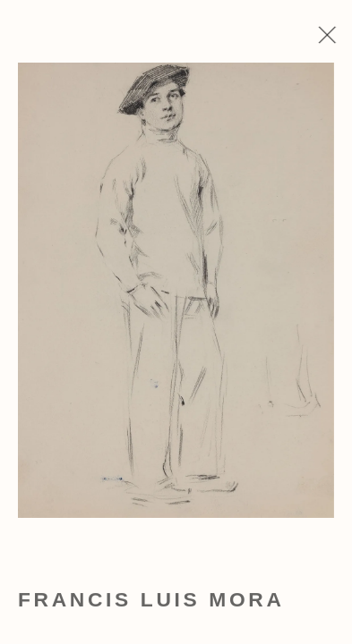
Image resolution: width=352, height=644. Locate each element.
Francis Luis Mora (151, 604)
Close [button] (336, 40)
